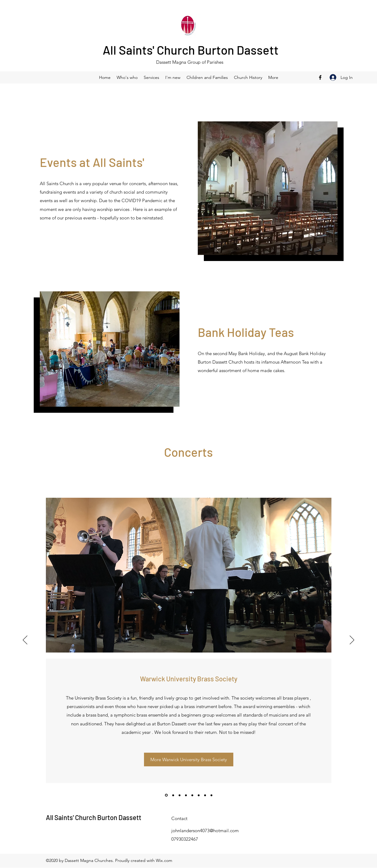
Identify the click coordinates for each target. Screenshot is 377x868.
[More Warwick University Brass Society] (189, 759)
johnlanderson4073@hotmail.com (205, 831)
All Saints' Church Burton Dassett (191, 50)
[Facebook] (320, 77)
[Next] (352, 640)
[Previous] (25, 640)
